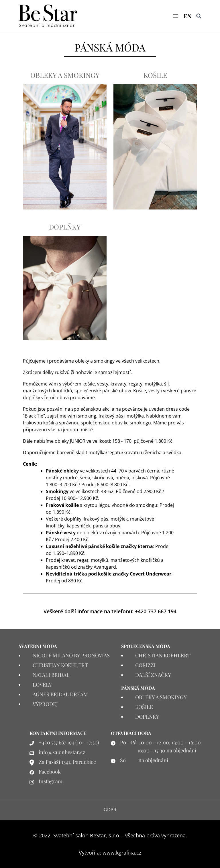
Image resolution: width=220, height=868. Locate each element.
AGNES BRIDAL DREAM (60, 694)
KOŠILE (155, 75)
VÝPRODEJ (45, 704)
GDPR (110, 810)
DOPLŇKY (65, 227)
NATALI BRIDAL (51, 675)
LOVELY (42, 685)
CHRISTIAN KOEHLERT (60, 665)
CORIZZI (145, 665)
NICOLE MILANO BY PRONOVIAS (71, 655)
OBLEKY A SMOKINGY (65, 75)
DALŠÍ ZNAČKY (153, 675)
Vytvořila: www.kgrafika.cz (110, 853)
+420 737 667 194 (156, 611)
